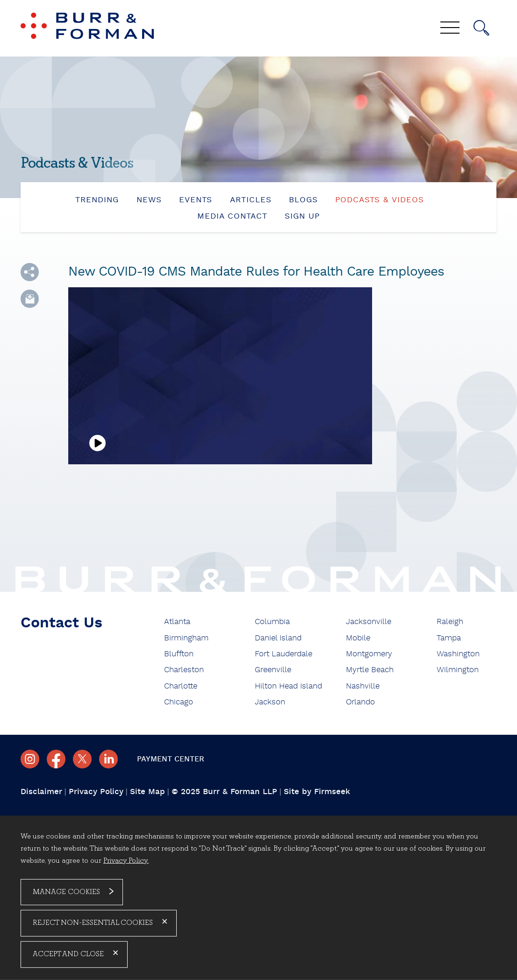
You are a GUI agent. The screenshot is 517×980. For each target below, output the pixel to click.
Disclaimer (41, 792)
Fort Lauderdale (284, 654)
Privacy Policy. (126, 860)
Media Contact (232, 216)
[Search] (481, 28)
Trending (97, 200)
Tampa (449, 638)
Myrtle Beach (370, 670)
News (149, 200)
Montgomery (369, 654)
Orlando (360, 702)
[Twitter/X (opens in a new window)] (82, 759)
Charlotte (181, 686)
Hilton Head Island (288, 686)
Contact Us (61, 623)
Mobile (358, 638)
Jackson (270, 702)
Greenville (273, 670)
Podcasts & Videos (380, 200)
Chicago (179, 702)
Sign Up (302, 216)
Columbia (272, 621)
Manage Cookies (66, 892)
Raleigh (450, 621)
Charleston (184, 670)
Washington (458, 654)
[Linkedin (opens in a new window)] (108, 759)
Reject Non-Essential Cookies (93, 923)
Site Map (147, 792)
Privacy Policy (96, 792)
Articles (251, 200)
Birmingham (186, 638)
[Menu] (450, 28)
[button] (30, 272)
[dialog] (258, 898)
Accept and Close (68, 954)
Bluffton (179, 654)
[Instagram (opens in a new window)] (30, 759)
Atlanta (177, 621)
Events (196, 200)
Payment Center (171, 759)
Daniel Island (278, 638)
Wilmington (458, 670)
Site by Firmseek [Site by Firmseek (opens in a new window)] (317, 792)
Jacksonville (369, 621)
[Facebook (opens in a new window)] (56, 759)
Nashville (363, 686)
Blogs (303, 200)
